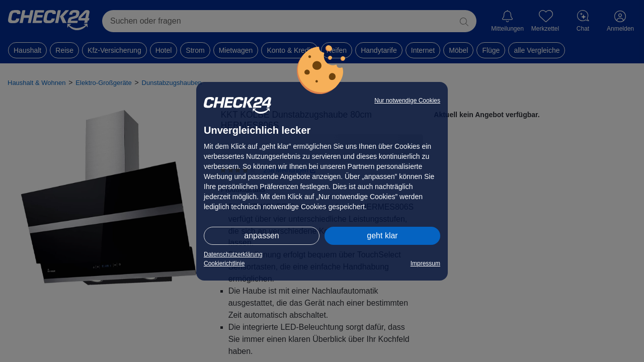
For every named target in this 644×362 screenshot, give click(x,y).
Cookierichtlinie (224, 263)
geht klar (382, 236)
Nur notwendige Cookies (407, 101)
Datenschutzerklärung (233, 254)
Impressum (425, 263)
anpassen (261, 236)
